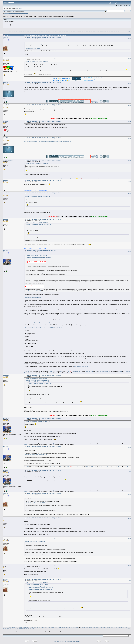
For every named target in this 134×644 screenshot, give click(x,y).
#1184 (129, 106)
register (20, 8)
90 (4, 33)
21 (25, 32)
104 (26, 33)
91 (6, 33)
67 (89, 32)
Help (10, 13)
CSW (68, 371)
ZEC (90, 371)
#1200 (129, 580)
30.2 (19, 11)
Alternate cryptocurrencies (17, 16)
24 (29, 32)
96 (13, 33)
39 (50, 32)
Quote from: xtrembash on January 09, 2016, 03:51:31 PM (36, 583)
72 (96, 32)
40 (51, 32)
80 (107, 32)
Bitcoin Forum (6, 16)
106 (30, 33)
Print (129, 33)
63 (84, 32)
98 (16, 33)
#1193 (129, 419)
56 (73, 32)
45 (58, 32)
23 (27, 32)
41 (52, 32)
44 (57, 32)
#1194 (129, 447)
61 (81, 32)
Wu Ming (120, 371)
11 (11, 32)
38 (48, 32)
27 (33, 32)
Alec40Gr (6, 121)
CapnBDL (6, 83)
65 (86, 32)
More (26, 13)
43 (55, 32)
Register (22, 13)
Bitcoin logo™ (52, 371)
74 (99, 32)
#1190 (129, 220)
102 (23, 33)
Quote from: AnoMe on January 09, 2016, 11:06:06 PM (35, 541)
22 (26, 32)
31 (38, 32)
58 (76, 32)
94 (10, 33)
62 (82, 32)
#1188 (129, 181)
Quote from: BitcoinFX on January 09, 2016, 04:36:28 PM (36, 497)
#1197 (129, 519)
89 (3, 33)
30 (37, 32)
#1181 (129, 38)
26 (31, 32)
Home (6, 13)
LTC (87, 371)
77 (103, 32)
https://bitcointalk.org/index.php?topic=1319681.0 (37, 455)
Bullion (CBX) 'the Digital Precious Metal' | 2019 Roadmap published (56, 16)
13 (13, 32)
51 (66, 32)
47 (61, 32)
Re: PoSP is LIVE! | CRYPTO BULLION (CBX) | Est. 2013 (41, 251)
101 (21, 33)
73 (97, 32)
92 (7, 33)
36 (45, 32)
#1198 (129, 539)
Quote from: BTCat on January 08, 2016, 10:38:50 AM (36, 256)
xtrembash (6, 105)
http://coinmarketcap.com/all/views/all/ (33, 291)
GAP (96, 371)
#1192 (129, 376)
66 (88, 32)
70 (93, 32)
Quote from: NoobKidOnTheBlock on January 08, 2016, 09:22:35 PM (38, 41)
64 (85, 32)
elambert (6, 38)
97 (14, 33)
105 (28, 33)
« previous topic (125, 30)
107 (32, 33)
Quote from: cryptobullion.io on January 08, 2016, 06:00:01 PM (38, 44)
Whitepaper (94, 101)
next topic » (129, 31)
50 (65, 32)
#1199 (129, 566)
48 (62, 32)
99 (17, 33)
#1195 (129, 471)
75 (100, 32)
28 (34, 32)
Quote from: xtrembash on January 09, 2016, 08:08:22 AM (36, 163)
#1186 (129, 138)
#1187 (129, 161)
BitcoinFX (6, 251)
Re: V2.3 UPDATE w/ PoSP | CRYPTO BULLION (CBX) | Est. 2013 (44, 38)
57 (75, 32)
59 (77, 32)
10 (9, 32)
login (16, 8)
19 (22, 32)
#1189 (129, 194)
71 (95, 32)
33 (41, 32)
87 (117, 32)
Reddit (97, 102)
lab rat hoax (6, 58)
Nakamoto (78, 371)
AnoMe (5, 518)
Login (18, 13)
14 (15, 32)
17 (19, 32)
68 (90, 32)
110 (38, 33)
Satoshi (74, 371)
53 (69, 32)
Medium (97, 100)
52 (68, 32)
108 (34, 33)
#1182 (129, 59)
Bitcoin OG (26, 371)
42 (54, 32)
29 (36, 32)
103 (25, 33)
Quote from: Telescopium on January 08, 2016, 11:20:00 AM (37, 254)
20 (23, 32)
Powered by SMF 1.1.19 (59, 641)
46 (59, 32)
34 (43, 32)
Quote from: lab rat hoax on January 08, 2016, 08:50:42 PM (37, 63)
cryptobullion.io (8, 160)
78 (104, 32)
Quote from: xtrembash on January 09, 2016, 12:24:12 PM (36, 223)
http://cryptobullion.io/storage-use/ (33, 48)
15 (16, 32)
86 (115, 32)
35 (44, 32)
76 (102, 32)
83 (111, 32)
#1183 (129, 83)
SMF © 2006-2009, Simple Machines (72, 641)
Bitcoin (62, 371)
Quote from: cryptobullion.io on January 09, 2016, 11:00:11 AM (37, 196)
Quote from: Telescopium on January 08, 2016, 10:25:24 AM (39, 257)
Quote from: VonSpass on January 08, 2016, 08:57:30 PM (36, 61)
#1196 (129, 494)
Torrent (22, 11)
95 (11, 33)
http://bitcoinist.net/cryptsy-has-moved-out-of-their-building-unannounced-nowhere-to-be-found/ (47, 141)
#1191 (129, 251)
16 (18, 32)
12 (12, 32)
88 (118, 32)
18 (20, 32)
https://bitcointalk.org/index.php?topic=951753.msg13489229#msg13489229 (44, 322)
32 (40, 32)
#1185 (129, 122)
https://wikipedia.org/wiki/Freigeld (33, 297)
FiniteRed (6, 181)
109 (36, 33)
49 (64, 32)
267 (41, 33)
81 (109, 32)
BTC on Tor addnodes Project (104, 371)
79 (106, 32)
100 (19, 33)
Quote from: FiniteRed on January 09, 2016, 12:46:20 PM (36, 379)
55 (72, 32)
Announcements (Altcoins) (31, 16)
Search (14, 13)
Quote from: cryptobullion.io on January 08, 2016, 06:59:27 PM (37, 422)
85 (114, 32)
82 (110, 32)
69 (92, 32)
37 (47, 32)
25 (30, 32)
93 (9, 33)
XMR (92, 371)
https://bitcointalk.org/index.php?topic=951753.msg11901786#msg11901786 (44, 328)
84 (113, 32)
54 (70, 32)
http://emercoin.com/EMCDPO (81, 367)
